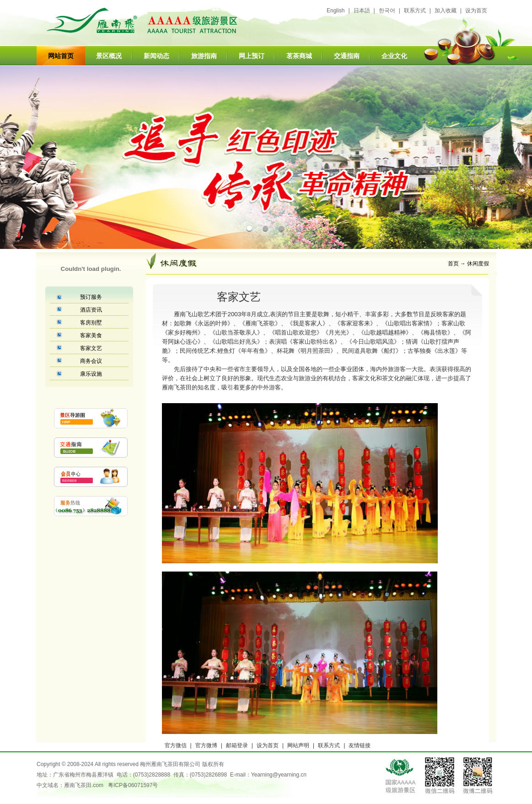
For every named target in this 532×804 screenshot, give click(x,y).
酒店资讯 (91, 310)
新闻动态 (156, 56)
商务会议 (91, 361)
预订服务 (91, 297)
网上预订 (252, 56)
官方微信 (176, 745)
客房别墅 (91, 323)
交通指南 (347, 56)
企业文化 (394, 56)
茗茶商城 (299, 56)
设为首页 (476, 11)
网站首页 (61, 56)
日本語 (362, 11)
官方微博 (206, 745)
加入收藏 (446, 11)
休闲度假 (478, 264)
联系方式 (415, 11)
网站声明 (298, 745)
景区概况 (109, 56)
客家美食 (91, 335)
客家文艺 (91, 348)
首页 (453, 264)
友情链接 (360, 745)
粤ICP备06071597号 (133, 785)
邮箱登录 (237, 745)
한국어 (387, 11)
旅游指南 (204, 56)
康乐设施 (91, 374)
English (336, 11)
